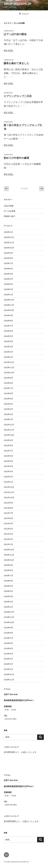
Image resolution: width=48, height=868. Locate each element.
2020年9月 (8, 565)
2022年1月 (8, 482)
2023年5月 (8, 399)
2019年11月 (9, 617)
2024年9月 (8, 315)
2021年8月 (8, 508)
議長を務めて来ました (16, 63)
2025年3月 (8, 284)
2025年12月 (9, 237)
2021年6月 (8, 518)
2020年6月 (8, 581)
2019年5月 (8, 648)
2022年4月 (8, 466)
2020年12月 (9, 550)
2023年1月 (8, 419)
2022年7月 (8, 451)
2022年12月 (9, 425)
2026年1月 (8, 232)
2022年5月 (8, 461)
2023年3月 (8, 409)
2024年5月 (8, 336)
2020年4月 (8, 591)
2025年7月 (8, 263)
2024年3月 (8, 347)
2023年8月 (8, 383)
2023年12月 (9, 362)
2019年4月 (8, 654)
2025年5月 (8, 274)
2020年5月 (8, 586)
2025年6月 (8, 269)
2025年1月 (8, 295)
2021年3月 (8, 534)
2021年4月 (8, 529)
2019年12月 (9, 612)
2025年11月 (9, 242)
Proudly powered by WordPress (16, 862)
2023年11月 (9, 367)
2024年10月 (9, 310)
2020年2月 (8, 602)
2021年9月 (8, 503)
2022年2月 (8, 477)
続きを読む (9, 50)
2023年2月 (8, 414)
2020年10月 (9, 560)
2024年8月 (8, 321)
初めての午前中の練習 (16, 158)
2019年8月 (8, 633)
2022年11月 (9, 430)
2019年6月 (8, 643)
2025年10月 (9, 248)
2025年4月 (8, 279)
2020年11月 (9, 555)
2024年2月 (8, 352)
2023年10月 (9, 373)
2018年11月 (9, 680)
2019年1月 (8, 669)
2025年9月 (8, 253)
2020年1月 (8, 607)
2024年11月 (9, 305)
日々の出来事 (10, 211)
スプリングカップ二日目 (18, 96)
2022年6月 (8, 456)
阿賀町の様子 (10, 216)
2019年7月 (8, 638)
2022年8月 (8, 445)
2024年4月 (8, 341)
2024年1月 (8, 357)
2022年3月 (8, 471)
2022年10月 (9, 435)
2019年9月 (8, 628)
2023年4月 (8, 404)
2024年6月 (8, 331)
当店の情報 (9, 206)
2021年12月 (9, 487)
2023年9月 (8, 378)
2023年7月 (8, 388)
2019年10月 (9, 622)
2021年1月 (8, 544)
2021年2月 (8, 539)
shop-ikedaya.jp (18, 4)
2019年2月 (8, 664)
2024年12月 (9, 300)
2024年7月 (8, 326)
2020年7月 (8, 576)
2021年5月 (8, 523)
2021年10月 (9, 497)
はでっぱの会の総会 (15, 34)
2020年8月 (8, 570)
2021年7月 (8, 513)
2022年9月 (8, 440)
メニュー (24, 14)
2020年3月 (8, 596)
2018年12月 (9, 674)
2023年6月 (8, 393)
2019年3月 (8, 659)
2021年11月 (9, 492)
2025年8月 (8, 258)
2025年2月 (8, 289)
